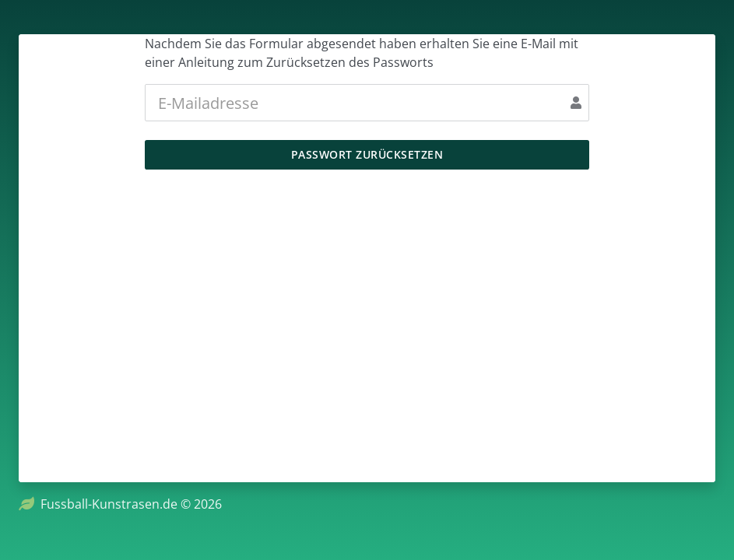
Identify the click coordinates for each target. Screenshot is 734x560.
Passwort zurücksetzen (367, 154)
